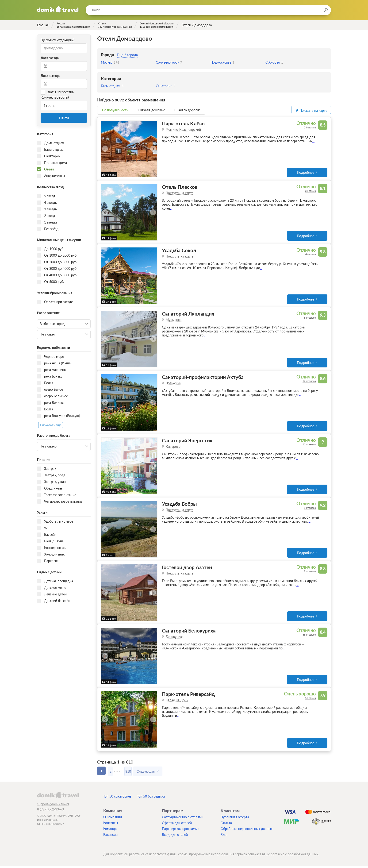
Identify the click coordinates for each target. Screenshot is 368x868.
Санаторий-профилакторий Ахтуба (203, 378)
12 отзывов (309, 382)
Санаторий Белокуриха (189, 632)
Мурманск (174, 320)
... (313, 141)
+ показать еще (51, 425)
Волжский (173, 384)
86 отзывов (309, 636)
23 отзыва (310, 127)
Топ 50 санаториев (117, 798)
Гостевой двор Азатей (187, 569)
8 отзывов (310, 318)
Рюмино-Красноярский (183, 129)
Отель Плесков (180, 187)
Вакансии (110, 837)
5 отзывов (310, 509)
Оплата (226, 825)
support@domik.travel (53, 806)
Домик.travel (58, 9)
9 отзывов (310, 573)
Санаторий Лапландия (188, 314)
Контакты (111, 825)
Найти (64, 118)
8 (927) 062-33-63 (50, 811)
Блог (224, 837)
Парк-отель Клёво (183, 123)
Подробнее (305, 172)
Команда (110, 831)
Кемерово (173, 448)
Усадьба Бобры (179, 505)
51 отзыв (310, 700)
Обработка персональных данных (247, 831)
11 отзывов (309, 446)
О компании (113, 819)
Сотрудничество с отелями (183, 819)
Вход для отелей (175, 837)
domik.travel (58, 797)
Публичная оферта (235, 819)
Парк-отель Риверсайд (188, 696)
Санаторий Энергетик (187, 442)
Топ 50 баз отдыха (151, 798)
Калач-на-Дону (177, 702)
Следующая (154, 773)
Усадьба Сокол (179, 251)
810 (135, 773)
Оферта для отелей (177, 825)
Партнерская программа (181, 831)
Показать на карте (180, 193)
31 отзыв (310, 191)
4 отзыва (310, 255)
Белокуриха (175, 638)
